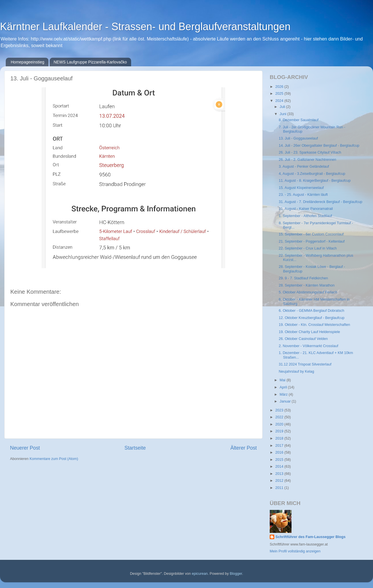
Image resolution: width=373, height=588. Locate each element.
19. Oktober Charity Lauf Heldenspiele (309, 332)
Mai (283, 380)
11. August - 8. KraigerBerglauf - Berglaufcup (315, 181)
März (284, 394)
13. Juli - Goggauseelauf (298, 138)
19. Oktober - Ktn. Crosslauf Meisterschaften (314, 325)
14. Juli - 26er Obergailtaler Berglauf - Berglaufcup (319, 146)
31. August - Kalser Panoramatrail (306, 209)
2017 (280, 446)
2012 (280, 481)
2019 (280, 431)
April (284, 387)
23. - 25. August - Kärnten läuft (303, 195)
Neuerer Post (25, 448)
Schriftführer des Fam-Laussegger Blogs (310, 537)
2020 (280, 424)
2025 (280, 94)
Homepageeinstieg (28, 62)
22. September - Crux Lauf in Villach (308, 248)
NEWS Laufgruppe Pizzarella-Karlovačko (90, 62)
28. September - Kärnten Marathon (307, 285)
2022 (280, 417)
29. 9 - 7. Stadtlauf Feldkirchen (303, 278)
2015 (280, 460)
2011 (280, 488)
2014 (280, 467)
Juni (284, 114)
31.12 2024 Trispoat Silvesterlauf (305, 364)
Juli (283, 107)
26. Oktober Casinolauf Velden (303, 339)
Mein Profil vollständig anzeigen (295, 551)
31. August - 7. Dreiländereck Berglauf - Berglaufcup (320, 202)
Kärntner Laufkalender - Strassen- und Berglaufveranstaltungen (145, 27)
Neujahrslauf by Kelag (296, 372)
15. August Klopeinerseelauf (301, 188)
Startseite (135, 448)
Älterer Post (244, 448)
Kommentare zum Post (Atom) (54, 459)
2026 (280, 87)
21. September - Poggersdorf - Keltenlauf (312, 241)
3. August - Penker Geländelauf (304, 167)
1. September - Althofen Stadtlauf (305, 216)
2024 (280, 101)
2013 (280, 474)
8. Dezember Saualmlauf (299, 120)
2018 (280, 438)
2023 (280, 410)
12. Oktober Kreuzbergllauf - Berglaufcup (311, 318)
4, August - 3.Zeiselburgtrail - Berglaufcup (312, 174)
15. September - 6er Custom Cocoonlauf (311, 234)
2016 (280, 452)
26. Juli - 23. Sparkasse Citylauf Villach (310, 152)
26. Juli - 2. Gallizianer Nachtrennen (307, 160)
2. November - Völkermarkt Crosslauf (308, 346)
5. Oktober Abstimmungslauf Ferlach (308, 292)
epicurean (200, 574)
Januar (286, 401)
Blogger (236, 574)
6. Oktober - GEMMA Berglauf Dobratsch (311, 311)
